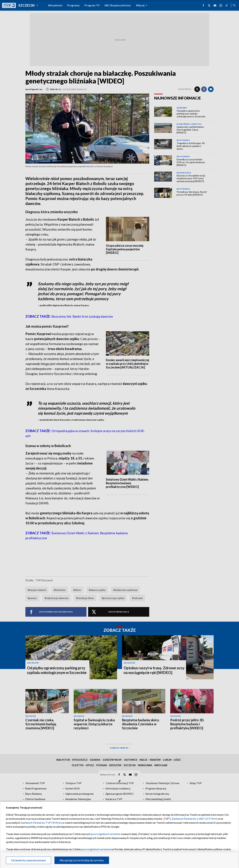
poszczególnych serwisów (106, 834)
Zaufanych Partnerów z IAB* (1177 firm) (195, 819)
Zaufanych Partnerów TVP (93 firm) (41, 823)
